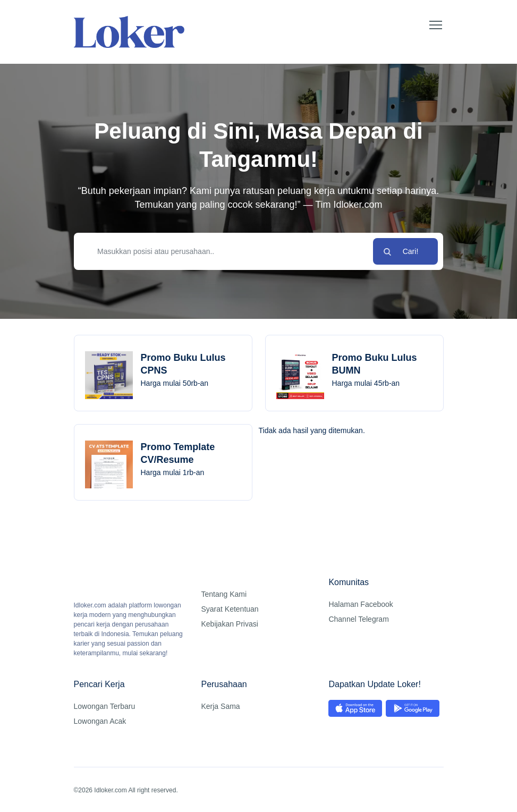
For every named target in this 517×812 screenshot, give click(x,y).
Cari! (411, 251)
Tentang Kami (224, 594)
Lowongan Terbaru (105, 706)
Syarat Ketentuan (230, 609)
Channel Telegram (358, 619)
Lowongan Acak (100, 721)
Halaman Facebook (361, 604)
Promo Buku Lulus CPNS (183, 364)
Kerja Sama (220, 706)
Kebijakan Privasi (229, 624)
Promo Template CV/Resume (178, 453)
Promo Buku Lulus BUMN (375, 364)
